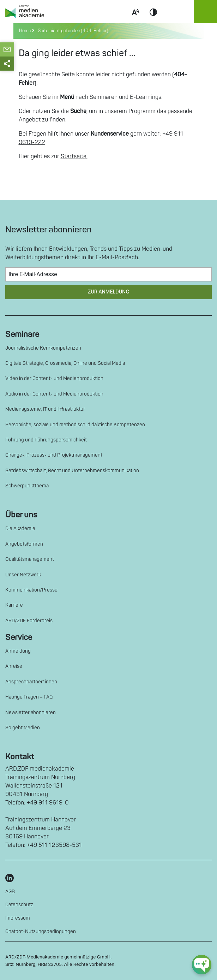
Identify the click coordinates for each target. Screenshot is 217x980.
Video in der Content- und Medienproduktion (54, 378)
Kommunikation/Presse (31, 590)
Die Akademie (20, 528)
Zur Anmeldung (108, 292)
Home (26, 31)
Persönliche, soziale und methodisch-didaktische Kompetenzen (75, 425)
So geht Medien (23, 728)
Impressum (18, 918)
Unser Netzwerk (23, 575)
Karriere (14, 605)
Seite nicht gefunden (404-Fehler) (72, 31)
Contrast (153, 20)
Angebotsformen (24, 544)
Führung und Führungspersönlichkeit (46, 440)
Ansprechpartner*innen (31, 682)
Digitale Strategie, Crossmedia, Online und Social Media (65, 363)
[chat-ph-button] (202, 965)
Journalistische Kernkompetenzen (43, 348)
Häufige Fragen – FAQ (29, 697)
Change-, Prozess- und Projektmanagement (54, 455)
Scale (135, 20)
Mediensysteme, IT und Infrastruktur (45, 409)
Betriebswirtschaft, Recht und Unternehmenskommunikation (72, 471)
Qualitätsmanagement (30, 559)
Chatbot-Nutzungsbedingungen (41, 931)
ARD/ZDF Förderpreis (29, 621)
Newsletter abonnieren (31, 712)
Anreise (14, 666)
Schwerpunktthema (27, 486)
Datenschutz (19, 905)
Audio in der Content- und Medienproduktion (54, 394)
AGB (10, 892)
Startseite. (74, 156)
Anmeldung (18, 651)
